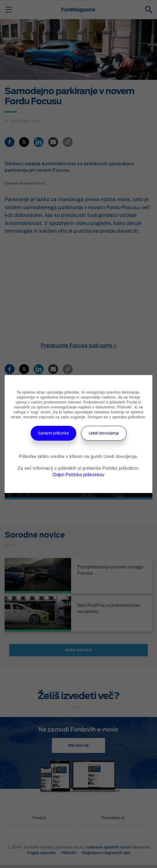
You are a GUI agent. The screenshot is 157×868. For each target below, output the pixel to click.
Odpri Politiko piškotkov (78, 475)
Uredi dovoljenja (104, 433)
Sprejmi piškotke (53, 433)
